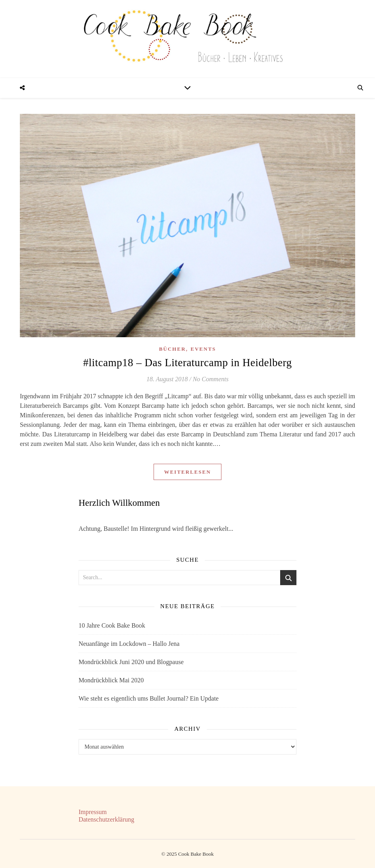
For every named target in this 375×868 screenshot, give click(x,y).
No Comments (211, 379)
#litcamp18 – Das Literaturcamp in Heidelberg (187, 363)
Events (203, 349)
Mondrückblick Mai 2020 (111, 680)
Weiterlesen (187, 472)
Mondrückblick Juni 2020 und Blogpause (131, 662)
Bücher (173, 349)
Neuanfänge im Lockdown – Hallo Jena (129, 644)
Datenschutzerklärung (106, 819)
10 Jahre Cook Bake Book (112, 625)
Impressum (93, 812)
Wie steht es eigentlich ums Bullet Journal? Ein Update (149, 698)
